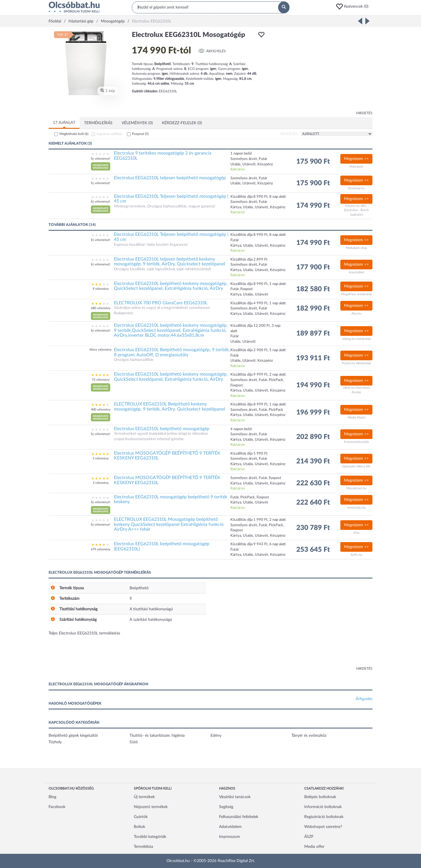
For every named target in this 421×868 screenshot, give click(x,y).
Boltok (139, 827)
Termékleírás (98, 123)
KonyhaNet (357, 272)
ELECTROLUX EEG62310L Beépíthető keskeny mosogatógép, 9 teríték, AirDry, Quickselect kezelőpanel (169, 407)
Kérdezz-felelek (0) (182, 123)
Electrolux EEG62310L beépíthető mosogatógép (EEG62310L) (162, 546)
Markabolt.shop (356, 248)
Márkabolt (356, 167)
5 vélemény (101, 458)
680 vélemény (101, 308)
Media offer (314, 847)
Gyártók (141, 817)
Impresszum (230, 837)
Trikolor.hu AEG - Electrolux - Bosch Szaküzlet (356, 210)
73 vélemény (101, 380)
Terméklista (143, 847)
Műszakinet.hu (356, 488)
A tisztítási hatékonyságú (151, 609)
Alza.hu (356, 314)
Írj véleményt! (101, 159)
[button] (354, 7)
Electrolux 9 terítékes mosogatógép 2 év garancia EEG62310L (163, 156)
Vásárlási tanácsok (235, 797)
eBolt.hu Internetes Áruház (357, 390)
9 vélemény (101, 289)
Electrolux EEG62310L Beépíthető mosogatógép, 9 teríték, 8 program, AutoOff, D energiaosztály (172, 352)
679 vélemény (101, 549)
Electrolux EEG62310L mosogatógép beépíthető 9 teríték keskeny (171, 499)
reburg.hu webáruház (357, 339)
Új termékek (144, 797)
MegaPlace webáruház (357, 294)
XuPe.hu (356, 555)
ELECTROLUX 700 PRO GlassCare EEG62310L (161, 303)
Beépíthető (139, 588)
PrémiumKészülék (357, 442)
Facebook (57, 807)
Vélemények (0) (137, 123)
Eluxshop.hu (357, 188)
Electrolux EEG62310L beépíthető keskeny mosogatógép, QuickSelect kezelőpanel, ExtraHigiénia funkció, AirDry (171, 286)
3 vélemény (101, 483)
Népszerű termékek (151, 807)
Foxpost (140, 134)
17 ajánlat (64, 123)
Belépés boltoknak (320, 797)
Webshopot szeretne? (323, 827)
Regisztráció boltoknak (324, 817)
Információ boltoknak (323, 807)
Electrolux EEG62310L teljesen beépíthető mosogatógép (170, 178)
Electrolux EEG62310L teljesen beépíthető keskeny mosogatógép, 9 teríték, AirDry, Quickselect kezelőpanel (169, 262)
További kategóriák (150, 837)
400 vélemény (101, 410)
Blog (52, 797)
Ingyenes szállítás (109, 134)
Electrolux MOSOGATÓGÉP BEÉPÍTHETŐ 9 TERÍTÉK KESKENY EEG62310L (167, 456)
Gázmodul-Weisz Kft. (357, 466)
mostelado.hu (356, 508)
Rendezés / (290, 134)
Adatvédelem (230, 827)
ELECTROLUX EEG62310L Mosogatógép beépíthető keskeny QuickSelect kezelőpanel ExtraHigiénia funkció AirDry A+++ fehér (169, 524)
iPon (357, 533)
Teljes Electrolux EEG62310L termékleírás (84, 633)
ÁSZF (309, 837)
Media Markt (357, 418)
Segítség (226, 807)
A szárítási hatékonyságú (151, 620)
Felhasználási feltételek (239, 817)
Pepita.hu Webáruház (357, 363)
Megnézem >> (356, 159)
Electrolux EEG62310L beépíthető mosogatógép (162, 429)
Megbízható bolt (74, 134)
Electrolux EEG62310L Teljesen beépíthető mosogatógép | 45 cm (171, 199)
